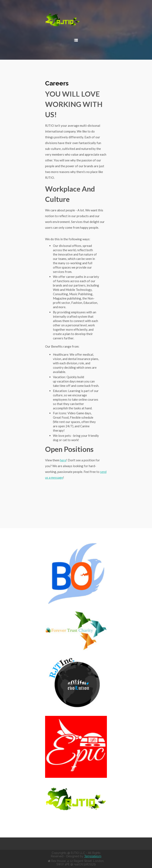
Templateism (93, 856)
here (63, 460)
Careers (57, 83)
